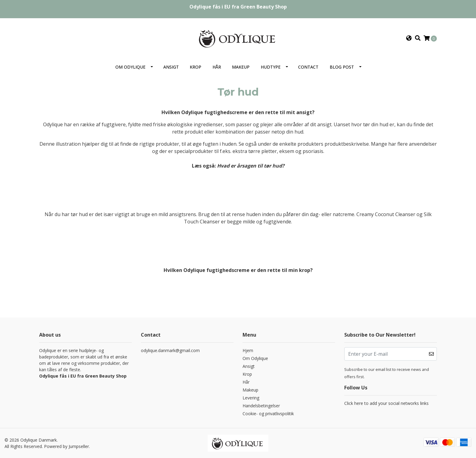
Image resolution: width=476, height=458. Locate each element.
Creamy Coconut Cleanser (386, 214)
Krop (195, 67)
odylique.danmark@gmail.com (170, 350)
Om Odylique (130, 67)
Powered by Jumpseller (66, 446)
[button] (409, 38)
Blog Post (342, 67)
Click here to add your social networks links (386, 403)
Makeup (241, 67)
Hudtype (271, 67)
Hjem (248, 350)
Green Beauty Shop (264, 7)
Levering (251, 398)
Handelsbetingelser (261, 406)
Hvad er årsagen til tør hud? (251, 166)
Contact (308, 67)
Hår (217, 67)
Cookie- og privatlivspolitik (268, 414)
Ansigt (171, 67)
